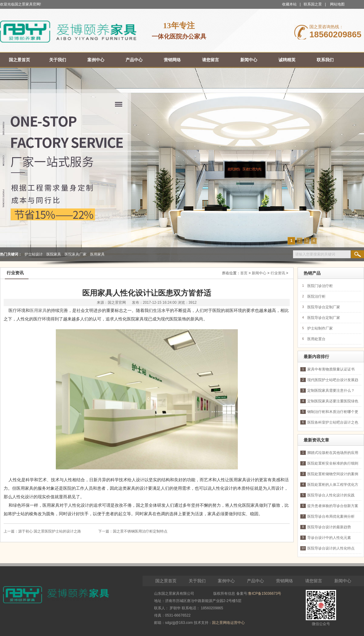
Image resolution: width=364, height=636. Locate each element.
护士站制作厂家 (320, 328)
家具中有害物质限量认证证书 (331, 369)
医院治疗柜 (316, 296)
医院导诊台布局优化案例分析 (331, 516)
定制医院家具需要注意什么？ (331, 391)
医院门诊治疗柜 (320, 286)
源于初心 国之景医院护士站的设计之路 (50, 531)
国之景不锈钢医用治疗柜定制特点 (140, 531)
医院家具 (54, 254)
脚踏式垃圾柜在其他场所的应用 (333, 453)
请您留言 (314, 581)
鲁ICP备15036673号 (265, 594)
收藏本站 (289, 4)
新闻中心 (259, 273)
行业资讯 (278, 273)
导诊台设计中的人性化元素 (329, 538)
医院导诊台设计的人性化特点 (331, 548)
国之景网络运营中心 (228, 623)
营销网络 (285, 581)
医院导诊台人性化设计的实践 (331, 495)
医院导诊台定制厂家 (324, 307)
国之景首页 (166, 581)
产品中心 (255, 581)
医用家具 (97, 254)
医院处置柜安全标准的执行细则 (333, 463)
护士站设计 (34, 254)
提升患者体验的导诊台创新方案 (333, 506)
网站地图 (337, 4)
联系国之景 (313, 4)
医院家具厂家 (76, 254)
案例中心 (226, 581)
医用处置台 (316, 339)
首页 (244, 273)
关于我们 (197, 581)
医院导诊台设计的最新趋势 (329, 527)
